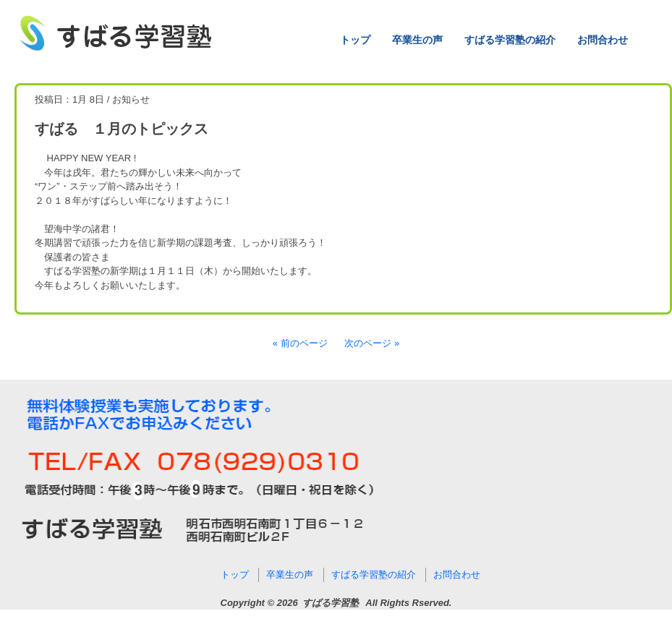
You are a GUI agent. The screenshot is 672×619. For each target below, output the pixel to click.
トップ (355, 40)
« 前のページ (300, 343)
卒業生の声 (417, 40)
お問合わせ (603, 40)
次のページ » (372, 343)
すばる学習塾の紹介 (510, 40)
